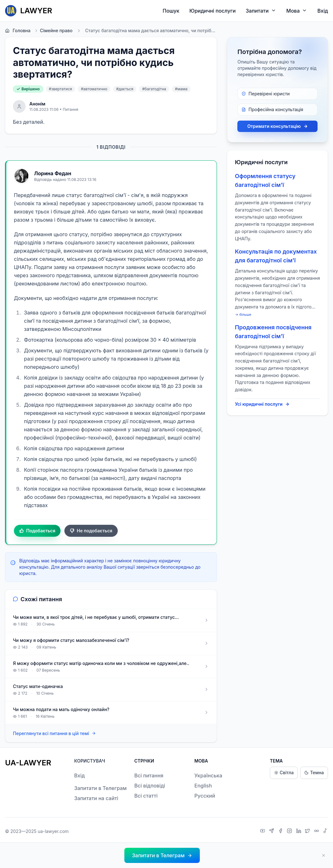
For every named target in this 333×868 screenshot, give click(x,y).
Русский (205, 796)
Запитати (261, 11)
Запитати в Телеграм (100, 788)
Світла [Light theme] (284, 773)
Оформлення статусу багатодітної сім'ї (265, 180)
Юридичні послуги (212, 11)
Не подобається (91, 531)
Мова (297, 11)
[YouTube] (263, 831)
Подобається (37, 531)
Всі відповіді (150, 786)
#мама (181, 89)
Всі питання (149, 775)
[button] (162, 855)
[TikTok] (325, 831)
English (203, 786)
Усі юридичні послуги (262, 404)
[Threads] (317, 831)
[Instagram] (290, 831)
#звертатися (60, 89)
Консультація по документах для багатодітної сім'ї (276, 256)
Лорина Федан (53, 173)
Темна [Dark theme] (314, 773)
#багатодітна (154, 89)
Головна (18, 31)
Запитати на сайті (96, 798)
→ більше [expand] (243, 314)
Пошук (171, 11)
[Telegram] (272, 831)
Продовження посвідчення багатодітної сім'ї (273, 332)
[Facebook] (281, 831)
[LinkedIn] (299, 831)
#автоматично (94, 89)
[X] (308, 831)
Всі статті (146, 796)
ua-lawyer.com (53, 831)
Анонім (37, 104)
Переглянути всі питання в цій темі (54, 733)
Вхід (323, 11)
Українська (208, 775)
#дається (125, 89)
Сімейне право (53, 31)
